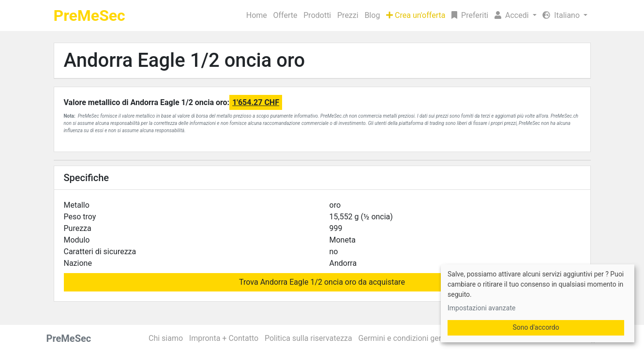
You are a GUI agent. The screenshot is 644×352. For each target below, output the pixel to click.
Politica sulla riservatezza (308, 338)
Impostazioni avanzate (481, 308)
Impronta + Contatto (224, 338)
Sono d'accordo (536, 327)
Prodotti (317, 15)
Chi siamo (166, 338)
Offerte (285, 15)
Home (257, 15)
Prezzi (348, 15)
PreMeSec (90, 15)
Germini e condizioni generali (408, 338)
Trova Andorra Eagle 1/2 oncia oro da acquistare (322, 282)
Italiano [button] (562, 15)
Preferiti (470, 15)
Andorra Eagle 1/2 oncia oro (185, 60)
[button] (516, 15)
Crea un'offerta (416, 15)
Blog (372, 15)
